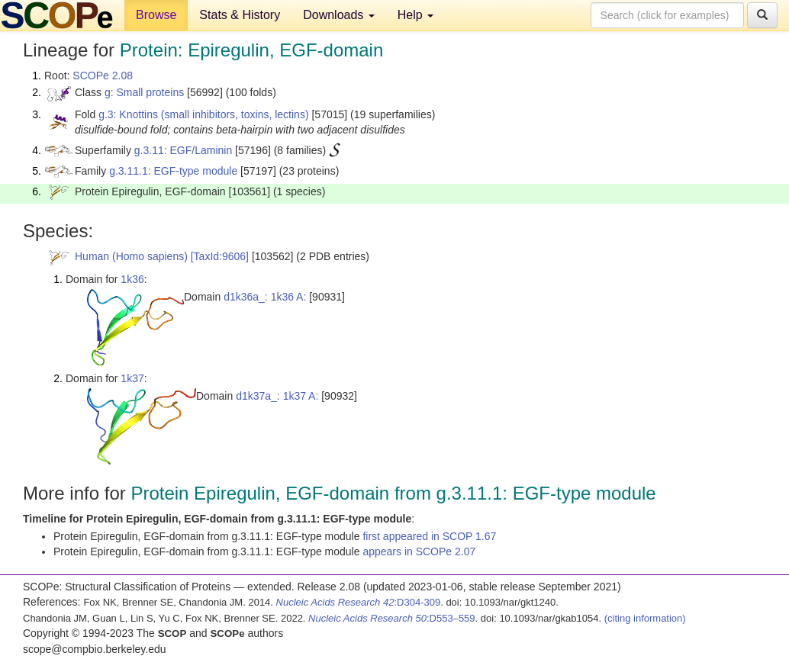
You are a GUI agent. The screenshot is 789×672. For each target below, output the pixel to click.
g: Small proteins (144, 92)
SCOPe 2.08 (103, 76)
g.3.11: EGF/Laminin (183, 150)
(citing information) (645, 618)
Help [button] (415, 15)
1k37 (132, 378)
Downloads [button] (339, 15)
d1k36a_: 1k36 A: (265, 297)
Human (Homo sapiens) (131, 256)
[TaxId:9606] (220, 256)
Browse (156, 15)
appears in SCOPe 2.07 (419, 551)
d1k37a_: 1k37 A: (277, 396)
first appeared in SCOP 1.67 (429, 536)
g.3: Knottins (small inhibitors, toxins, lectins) (203, 114)
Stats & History (240, 15)
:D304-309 (359, 602)
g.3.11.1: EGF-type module (173, 171)
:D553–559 (392, 618)
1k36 (132, 279)
